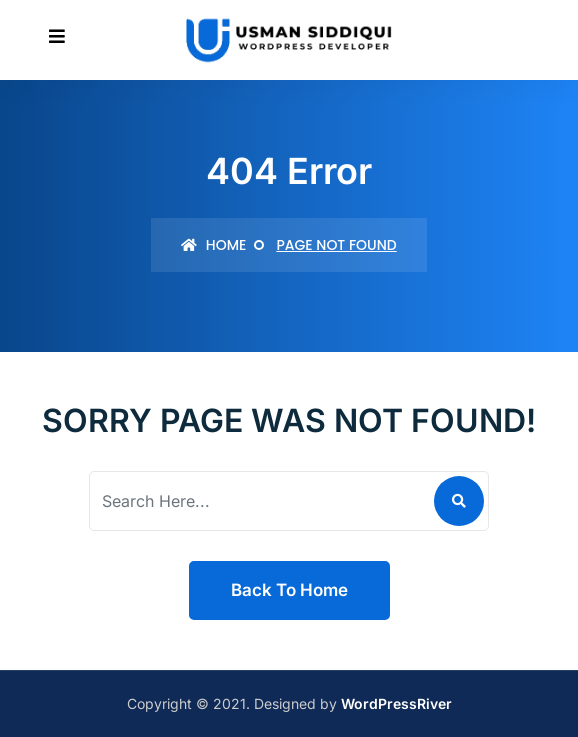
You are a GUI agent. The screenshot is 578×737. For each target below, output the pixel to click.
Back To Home (289, 590)
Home (213, 245)
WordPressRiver (396, 703)
